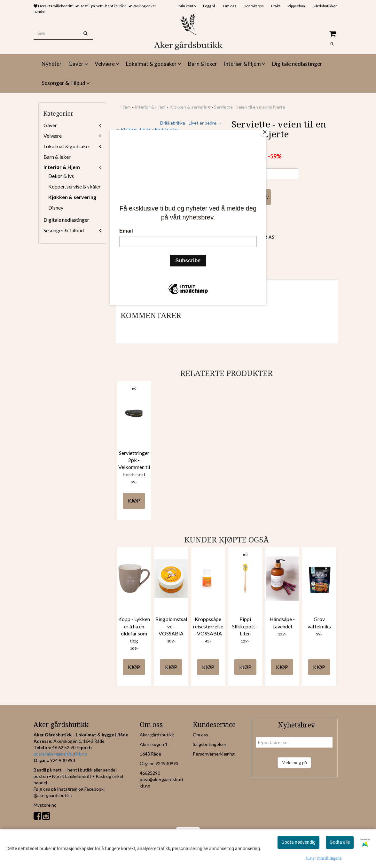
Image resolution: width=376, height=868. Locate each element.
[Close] (265, 132)
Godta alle (340, 842)
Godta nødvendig (298, 842)
